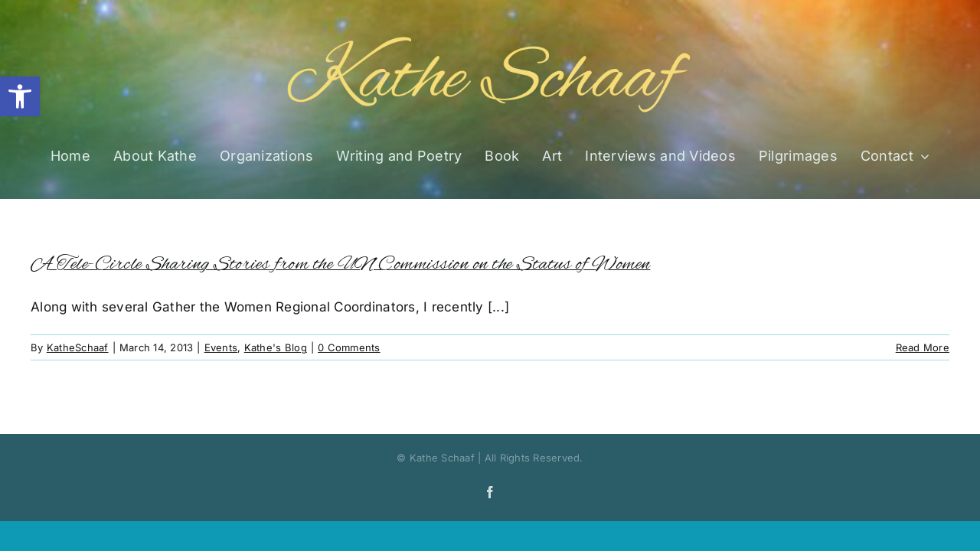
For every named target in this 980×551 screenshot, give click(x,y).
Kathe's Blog (276, 347)
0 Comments (349, 347)
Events (221, 347)
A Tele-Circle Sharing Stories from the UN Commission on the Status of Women (341, 264)
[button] (20, 96)
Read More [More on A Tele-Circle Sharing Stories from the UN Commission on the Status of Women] (923, 347)
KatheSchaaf (78, 347)
